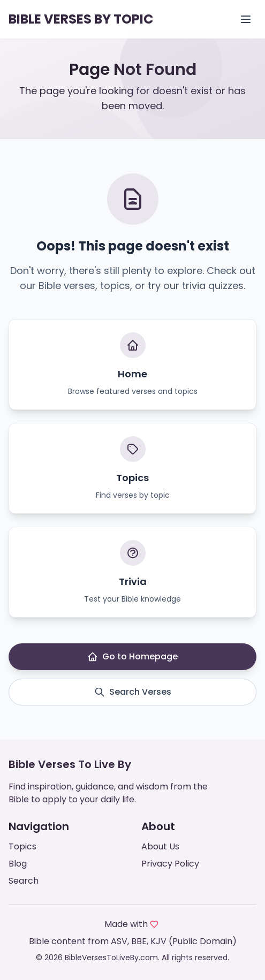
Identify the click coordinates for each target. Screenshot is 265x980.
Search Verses (133, 692)
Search (24, 881)
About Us (160, 846)
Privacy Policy (170, 864)
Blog (18, 864)
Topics (22, 846)
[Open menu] (246, 19)
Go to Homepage (132, 656)
